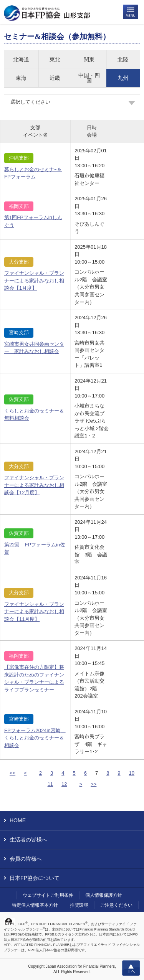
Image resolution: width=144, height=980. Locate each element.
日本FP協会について (35, 878)
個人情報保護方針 (104, 895)
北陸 (123, 59)
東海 (21, 78)
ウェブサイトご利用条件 (48, 895)
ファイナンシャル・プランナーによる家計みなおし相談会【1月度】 (34, 280)
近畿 (55, 78)
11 (50, 784)
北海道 (21, 59)
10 (132, 773)
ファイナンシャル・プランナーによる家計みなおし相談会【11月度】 (34, 612)
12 (64, 784)
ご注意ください (116, 905)
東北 (55, 59)
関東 (89, 59)
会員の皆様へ (26, 859)
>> (94, 784)
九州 (123, 78)
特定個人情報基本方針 (35, 905)
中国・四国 (89, 78)
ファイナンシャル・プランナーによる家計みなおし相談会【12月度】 (34, 485)
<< (12, 773)
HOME (18, 820)
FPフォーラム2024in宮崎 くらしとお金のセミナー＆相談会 (35, 738)
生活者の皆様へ (28, 840)
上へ (131, 968)
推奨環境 (79, 905)
